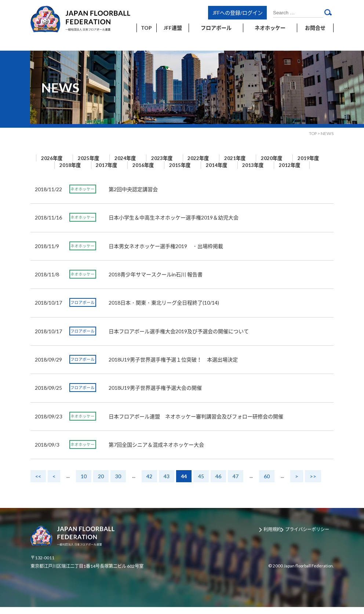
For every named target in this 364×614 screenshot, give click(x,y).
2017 (136, 165)
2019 (54, 165)
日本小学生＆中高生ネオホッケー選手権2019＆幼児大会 (174, 225)
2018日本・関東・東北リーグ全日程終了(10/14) (164, 310)
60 (267, 484)
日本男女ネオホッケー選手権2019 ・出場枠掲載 (166, 253)
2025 (95, 158)
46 (218, 484)
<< (38, 484)
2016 (178, 165)
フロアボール (83, 310)
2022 (219, 158)
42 (149, 484)
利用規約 (274, 537)
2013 (301, 165)
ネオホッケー (83, 196)
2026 (54, 158)
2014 (260, 165)
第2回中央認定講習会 (133, 196)
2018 (95, 165)
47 (236, 484)
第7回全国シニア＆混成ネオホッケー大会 (156, 452)
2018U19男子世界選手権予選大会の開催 (155, 395)
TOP (312, 133)
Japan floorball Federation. (307, 573)
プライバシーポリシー (311, 537)
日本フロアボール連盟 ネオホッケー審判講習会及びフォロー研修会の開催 (196, 423)
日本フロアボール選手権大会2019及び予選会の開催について (179, 338)
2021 (260, 158)
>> (313, 484)
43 (167, 484)
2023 (178, 158)
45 (201, 484)
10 (84, 484)
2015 (219, 165)
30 (118, 484)
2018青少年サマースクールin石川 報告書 (156, 281)
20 (101, 484)
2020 (301, 158)
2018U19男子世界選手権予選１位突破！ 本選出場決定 (173, 366)
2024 (136, 158)
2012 (177, 172)
